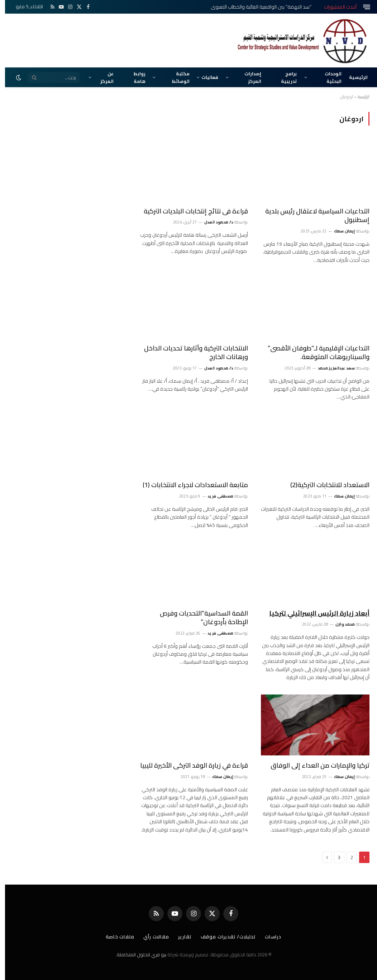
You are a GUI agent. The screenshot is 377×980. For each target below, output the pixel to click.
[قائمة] (362, 7)
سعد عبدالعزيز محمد (331, 368)
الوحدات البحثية (328, 77)
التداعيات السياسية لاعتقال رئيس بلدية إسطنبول (312, 216)
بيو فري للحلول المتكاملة (137, 955)
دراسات (268, 937)
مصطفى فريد (215, 496)
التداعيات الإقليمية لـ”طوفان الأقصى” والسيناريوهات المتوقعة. (314, 353)
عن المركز (102, 77)
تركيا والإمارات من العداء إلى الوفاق (315, 765)
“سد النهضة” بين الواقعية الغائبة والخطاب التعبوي (256, 7)
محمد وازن (340, 624)
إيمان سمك (340, 231)
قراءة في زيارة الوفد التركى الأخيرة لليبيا (189, 765)
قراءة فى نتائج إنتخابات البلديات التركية (191, 211)
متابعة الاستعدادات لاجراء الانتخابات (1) (190, 485)
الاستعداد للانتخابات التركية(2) (325, 485)
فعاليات (205, 77)
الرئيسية (353, 77)
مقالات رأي (151, 937)
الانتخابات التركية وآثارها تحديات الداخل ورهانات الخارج (191, 353)
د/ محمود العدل (214, 222)
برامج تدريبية (284, 77)
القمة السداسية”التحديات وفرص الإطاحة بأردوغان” (199, 618)
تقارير (180, 937)
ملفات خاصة (115, 937)
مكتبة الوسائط (176, 77)
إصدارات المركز (248, 77)
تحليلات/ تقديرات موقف (223, 937)
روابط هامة (135, 77)
